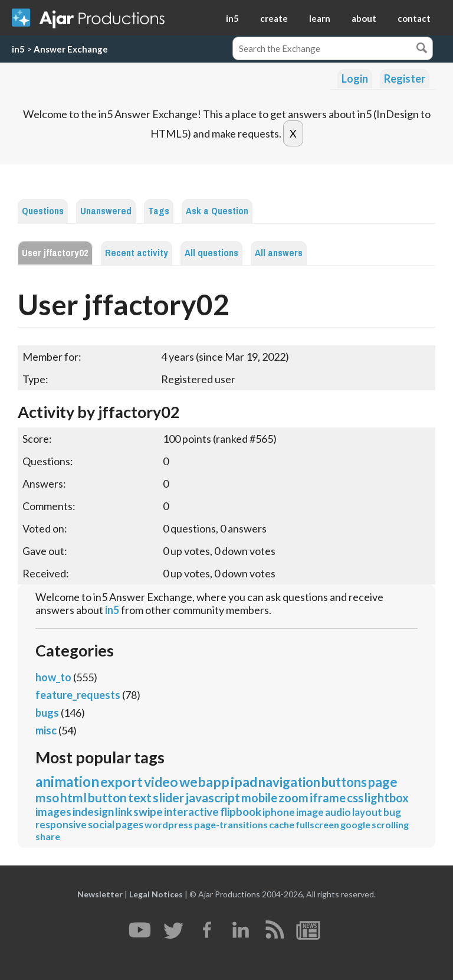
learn (320, 18)
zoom (293, 798)
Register (405, 79)
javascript (213, 797)
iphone (279, 812)
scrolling (390, 824)
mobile (259, 798)
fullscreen (317, 824)
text (140, 797)
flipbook (241, 811)
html (73, 797)
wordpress (169, 824)
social (101, 824)
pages (129, 824)
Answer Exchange (71, 49)
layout (367, 812)
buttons (344, 782)
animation (67, 781)
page (383, 782)
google (355, 824)
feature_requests (78, 695)
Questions (43, 211)
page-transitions (231, 824)
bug (392, 812)
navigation (289, 782)
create (274, 18)
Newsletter (100, 894)
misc (46, 730)
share (48, 836)
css (355, 798)
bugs (47, 713)
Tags (159, 211)
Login (355, 79)
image (310, 812)
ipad (244, 782)
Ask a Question (217, 211)
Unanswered (106, 211)
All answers (279, 253)
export (122, 782)
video (161, 782)
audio (338, 812)
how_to (53, 677)
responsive (61, 824)
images (53, 811)
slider (168, 797)
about (364, 18)
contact (414, 18)
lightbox (387, 798)
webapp (204, 782)
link (124, 811)
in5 (232, 18)
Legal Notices (156, 894)
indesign (93, 811)
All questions (211, 253)
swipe (148, 811)
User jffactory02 (55, 253)
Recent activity (137, 253)
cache (282, 824)
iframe (328, 798)
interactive (191, 811)
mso (47, 797)
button (107, 797)
